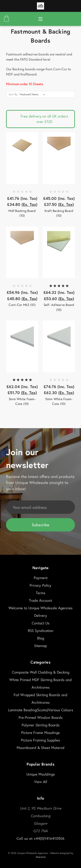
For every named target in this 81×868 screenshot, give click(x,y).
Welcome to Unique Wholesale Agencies (40, 608)
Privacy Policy (40, 585)
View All (41, 782)
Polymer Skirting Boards (41, 725)
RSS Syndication (41, 631)
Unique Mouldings (41, 774)
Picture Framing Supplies (40, 740)
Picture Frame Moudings (40, 732)
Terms (41, 593)
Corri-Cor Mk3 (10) (22, 305)
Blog (41, 638)
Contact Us (41, 623)
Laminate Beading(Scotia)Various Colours (41, 710)
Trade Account (40, 600)
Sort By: (13, 94)
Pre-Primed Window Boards (41, 717)
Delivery (41, 615)
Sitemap (40, 646)
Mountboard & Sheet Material (40, 748)
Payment (41, 578)
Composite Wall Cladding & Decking (41, 672)
